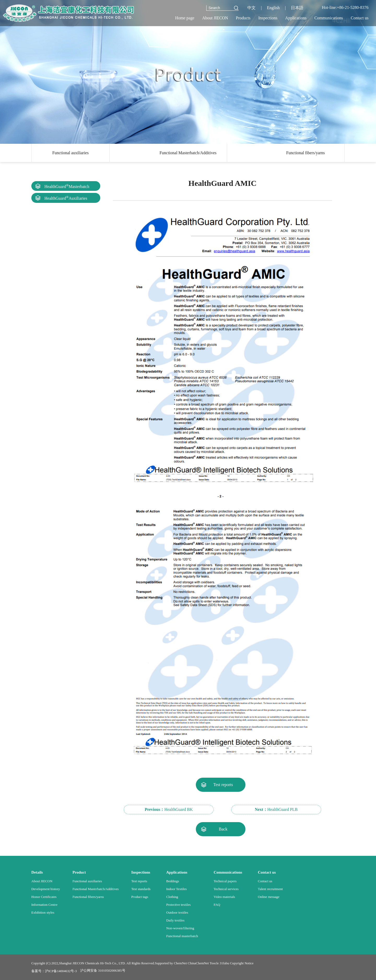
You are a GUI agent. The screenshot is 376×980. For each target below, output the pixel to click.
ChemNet (180, 963)
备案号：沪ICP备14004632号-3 (54, 971)
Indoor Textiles (177, 889)
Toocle (214, 963)
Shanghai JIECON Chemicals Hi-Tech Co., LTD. (92, 963)
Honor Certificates (44, 897)
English (273, 8)
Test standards (141, 889)
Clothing (172, 897)
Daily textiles (175, 920)
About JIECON (42, 881)
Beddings (173, 881)
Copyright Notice (242, 963)
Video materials (224, 897)
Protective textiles (179, 905)
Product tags (140, 897)
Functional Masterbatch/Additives (188, 153)
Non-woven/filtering (180, 928)
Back (223, 829)
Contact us (265, 881)
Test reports (223, 785)
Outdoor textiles (177, 912)
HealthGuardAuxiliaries (66, 198)
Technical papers (225, 881)
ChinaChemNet (198, 963)
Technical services (226, 889)
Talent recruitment (270, 889)
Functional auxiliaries (70, 153)
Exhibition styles (43, 912)
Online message (269, 897)
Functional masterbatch (182, 936)
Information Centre (44, 905)
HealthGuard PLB (276, 809)
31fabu (224, 963)
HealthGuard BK (169, 809)
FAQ (217, 905)
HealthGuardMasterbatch (67, 186)
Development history (46, 889)
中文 (251, 8)
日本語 (297, 8)
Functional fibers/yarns (305, 153)
